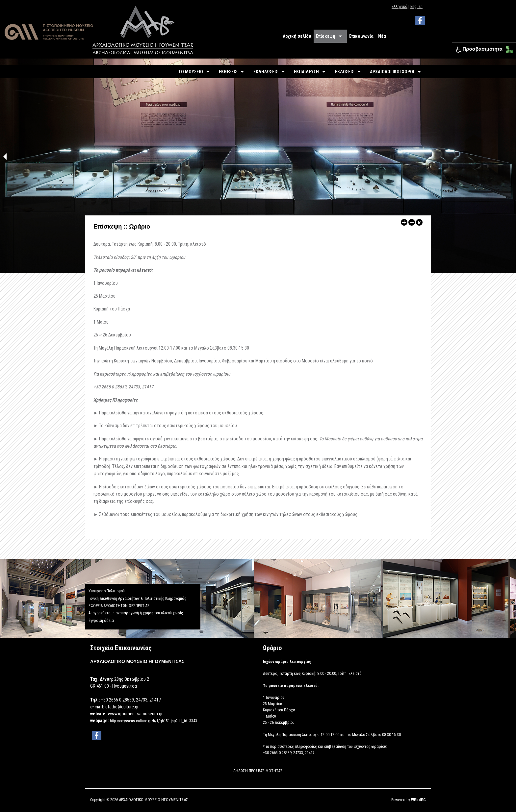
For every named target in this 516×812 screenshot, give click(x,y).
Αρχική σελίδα (297, 36)
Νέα (382, 36)
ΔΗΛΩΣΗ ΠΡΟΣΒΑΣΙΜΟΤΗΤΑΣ (258, 771)
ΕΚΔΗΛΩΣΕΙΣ (266, 72)
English (416, 6)
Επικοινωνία (361, 36)
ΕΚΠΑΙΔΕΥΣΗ (306, 72)
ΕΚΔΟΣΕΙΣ (345, 72)
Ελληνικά (400, 6)
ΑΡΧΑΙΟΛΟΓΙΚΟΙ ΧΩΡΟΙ (392, 72)
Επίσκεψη (326, 36)
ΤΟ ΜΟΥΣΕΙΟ (191, 72)
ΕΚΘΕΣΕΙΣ (228, 72)
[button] (508, 48)
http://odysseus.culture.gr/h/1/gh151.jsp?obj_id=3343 (154, 721)
